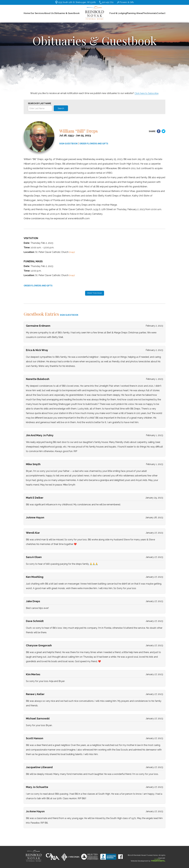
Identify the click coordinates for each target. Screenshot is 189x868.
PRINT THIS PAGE (95, 293)
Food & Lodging (118, 13)
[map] (72, 252)
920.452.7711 (106, 2)
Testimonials (150, 13)
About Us (49, 13)
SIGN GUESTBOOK (68, 144)
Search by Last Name (40, 103)
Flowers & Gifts (125, 2)
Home (27, 13)
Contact (161, 13)
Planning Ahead (135, 13)
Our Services (37, 13)
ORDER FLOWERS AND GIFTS (94, 144)
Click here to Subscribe (147, 93)
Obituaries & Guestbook (67, 13)
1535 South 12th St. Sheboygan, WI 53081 (76, 2)
